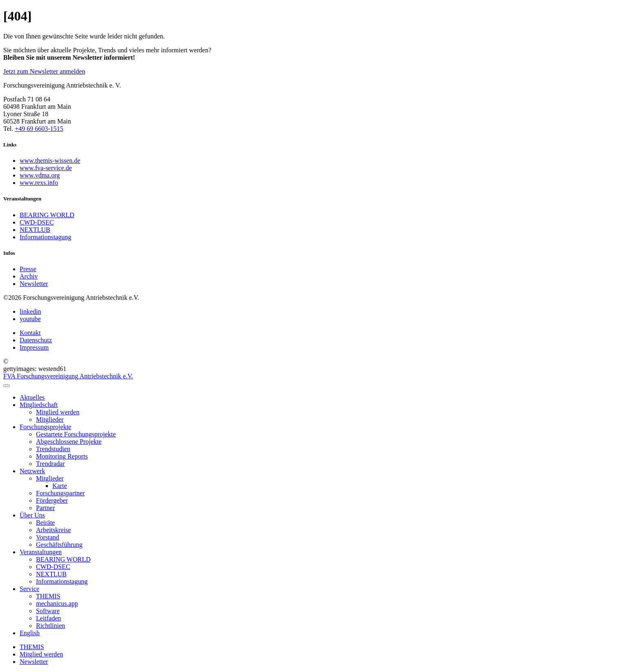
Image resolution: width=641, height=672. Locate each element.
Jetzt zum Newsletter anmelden (44, 71)
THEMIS (32, 647)
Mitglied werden (41, 654)
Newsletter (34, 662)
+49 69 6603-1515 (39, 129)
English (30, 633)
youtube (30, 319)
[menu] (7, 386)
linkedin (30, 311)
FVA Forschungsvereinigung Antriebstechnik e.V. (68, 376)
